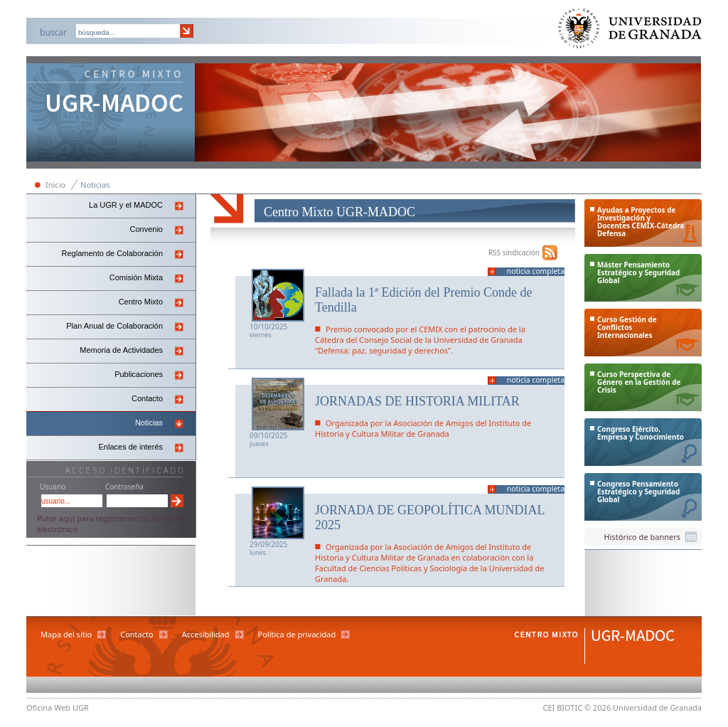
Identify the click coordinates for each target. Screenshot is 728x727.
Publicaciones (139, 374)
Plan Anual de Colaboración (114, 326)
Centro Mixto (141, 302)
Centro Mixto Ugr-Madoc (111, 114)
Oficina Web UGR (58, 707)
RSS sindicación (514, 253)
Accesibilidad (206, 634)
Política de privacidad (297, 634)
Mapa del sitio (66, 634)
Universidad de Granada (631, 32)
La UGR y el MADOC (126, 205)
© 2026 (598, 707)
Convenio (146, 229)
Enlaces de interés (131, 447)
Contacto (147, 398)
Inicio (55, 185)
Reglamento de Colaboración (112, 253)
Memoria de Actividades (121, 350)
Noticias (95, 185)
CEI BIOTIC (563, 707)
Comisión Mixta (136, 277)
